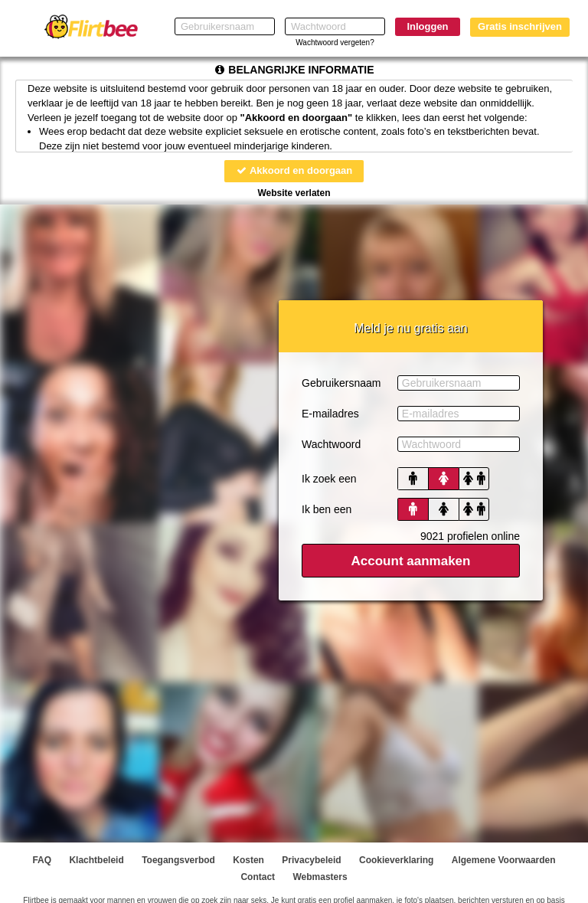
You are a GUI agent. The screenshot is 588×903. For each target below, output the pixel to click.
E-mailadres (330, 414)
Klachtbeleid (96, 860)
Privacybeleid (311, 860)
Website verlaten (294, 193)
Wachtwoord (331, 444)
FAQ (42, 860)
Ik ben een (327, 509)
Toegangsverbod (178, 860)
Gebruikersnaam (341, 383)
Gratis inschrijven (520, 26)
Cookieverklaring (396, 860)
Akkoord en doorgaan (294, 170)
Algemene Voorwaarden (504, 860)
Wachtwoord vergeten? (335, 43)
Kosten (248, 860)
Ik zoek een (329, 479)
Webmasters (320, 877)
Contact (258, 877)
